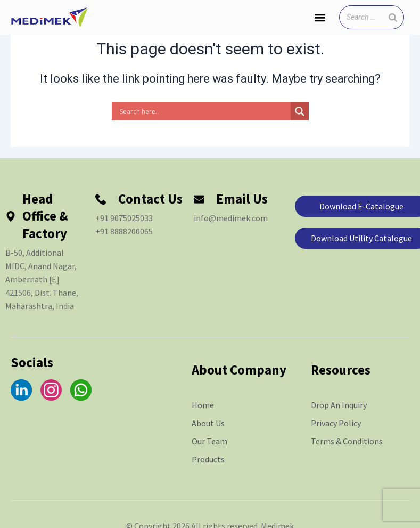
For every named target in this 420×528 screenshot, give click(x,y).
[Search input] (204, 111)
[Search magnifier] (300, 111)
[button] (320, 17)
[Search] (393, 17)
